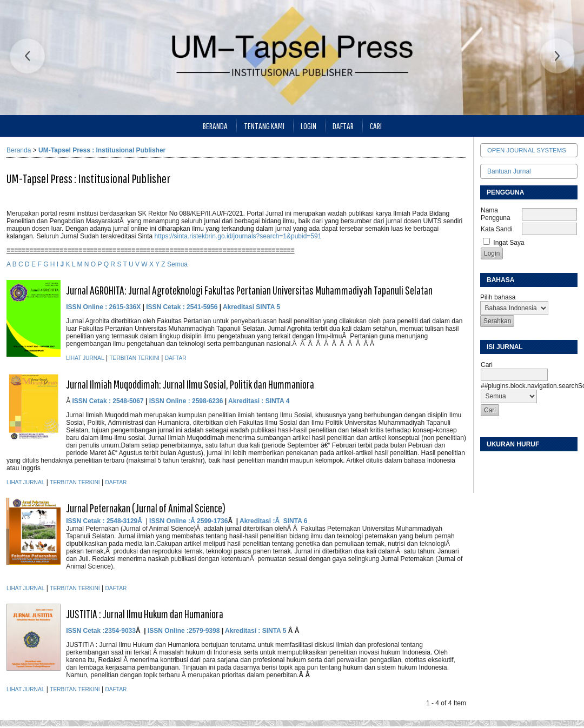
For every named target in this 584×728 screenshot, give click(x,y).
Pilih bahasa (498, 297)
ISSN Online (85, 307)
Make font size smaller (490, 464)
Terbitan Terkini (134, 358)
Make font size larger (525, 464)
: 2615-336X (123, 307)
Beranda (215, 126)
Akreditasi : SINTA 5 (257, 631)
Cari (376, 126)
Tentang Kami (264, 126)
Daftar (343, 126)
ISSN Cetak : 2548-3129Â (105, 521)
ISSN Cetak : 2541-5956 (182, 307)
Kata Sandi (497, 229)
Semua (177, 264)
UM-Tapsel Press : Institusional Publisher (102, 150)
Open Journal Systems (527, 150)
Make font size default (507, 464)
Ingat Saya (509, 243)
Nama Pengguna (496, 214)
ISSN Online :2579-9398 (184, 631)
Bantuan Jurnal (509, 171)
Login (308, 126)
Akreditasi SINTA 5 (251, 307)
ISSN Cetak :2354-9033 (101, 631)
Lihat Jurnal (85, 358)
